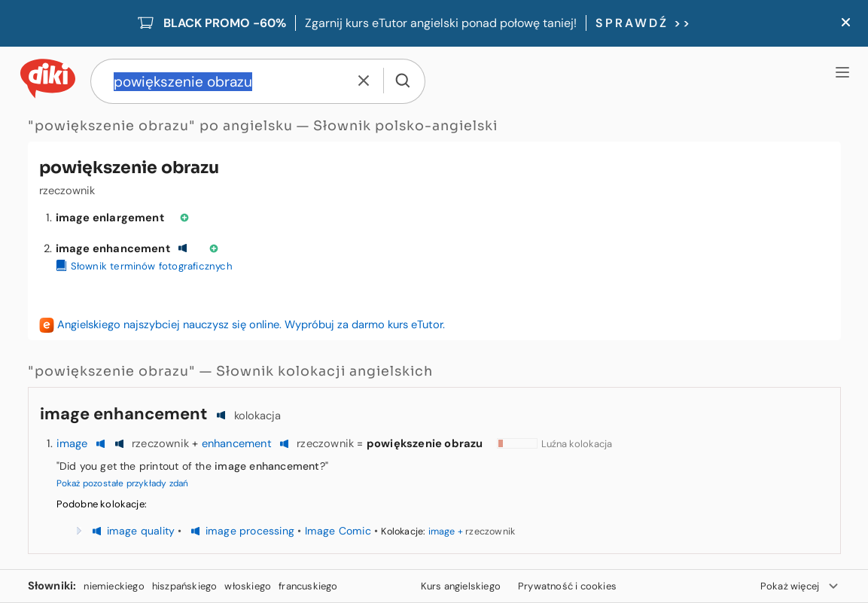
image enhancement (113, 248)
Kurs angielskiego (461, 586)
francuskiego (308, 586)
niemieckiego (114, 586)
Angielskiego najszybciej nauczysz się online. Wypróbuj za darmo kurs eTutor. (251, 324)
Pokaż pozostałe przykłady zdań (123, 483)
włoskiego (248, 586)
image (72, 443)
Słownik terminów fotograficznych (144, 266)
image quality (141, 531)
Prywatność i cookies (567, 586)
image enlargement (110, 218)
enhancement (237, 443)
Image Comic (338, 531)
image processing (250, 531)
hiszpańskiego (185, 586)
